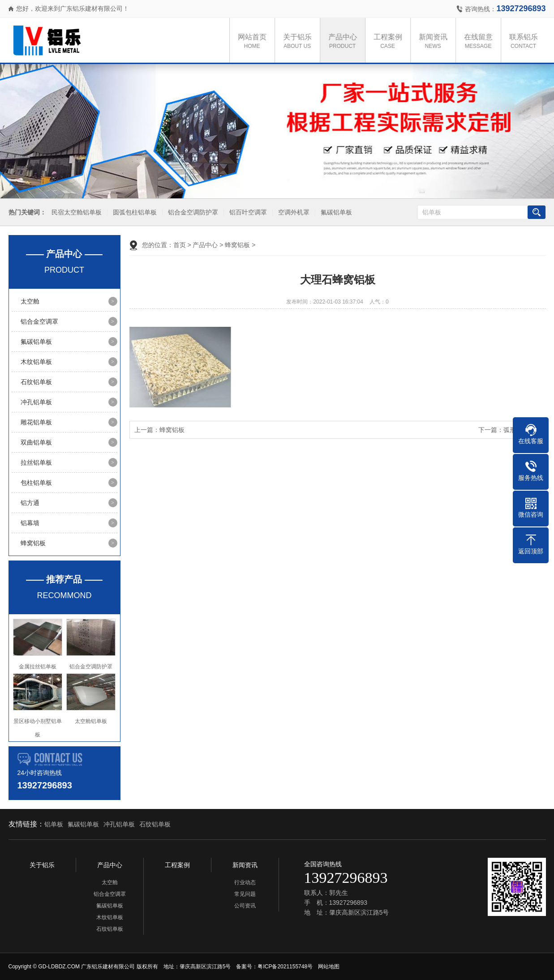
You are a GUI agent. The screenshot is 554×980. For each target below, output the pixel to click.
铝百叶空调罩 (247, 212)
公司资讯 (245, 906)
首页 (180, 245)
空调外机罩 (292, 212)
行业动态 (245, 882)
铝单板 (54, 824)
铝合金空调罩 (39, 321)
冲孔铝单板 (36, 402)
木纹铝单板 (36, 362)
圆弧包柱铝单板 (133, 212)
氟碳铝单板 (335, 212)
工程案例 (390, 42)
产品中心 (345, 42)
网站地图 (329, 967)
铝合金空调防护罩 (192, 212)
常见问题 (245, 894)
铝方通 (30, 503)
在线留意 (481, 42)
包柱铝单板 (36, 483)
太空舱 (30, 301)
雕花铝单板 (36, 422)
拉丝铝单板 (36, 462)
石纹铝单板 (36, 382)
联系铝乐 (526, 42)
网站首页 (254, 42)
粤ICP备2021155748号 (285, 967)
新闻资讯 (435, 42)
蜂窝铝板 (33, 543)
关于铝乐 (300, 42)
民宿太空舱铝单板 (75, 212)
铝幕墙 (30, 523)
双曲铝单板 (36, 442)
